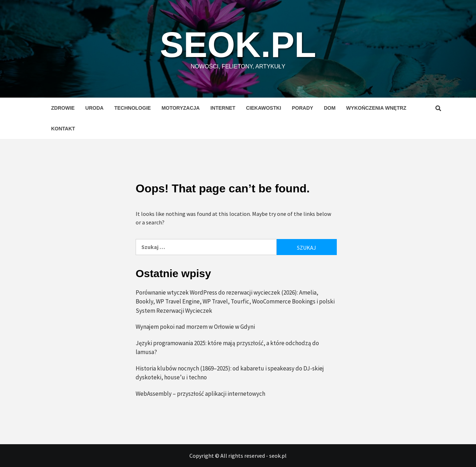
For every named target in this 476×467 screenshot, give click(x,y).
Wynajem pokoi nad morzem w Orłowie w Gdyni (195, 327)
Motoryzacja (181, 108)
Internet (223, 108)
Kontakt (63, 129)
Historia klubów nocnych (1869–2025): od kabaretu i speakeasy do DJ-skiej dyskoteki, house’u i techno (230, 373)
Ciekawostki (264, 108)
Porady (303, 108)
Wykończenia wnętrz (376, 108)
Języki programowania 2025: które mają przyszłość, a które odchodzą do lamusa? (227, 348)
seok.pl (238, 45)
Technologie (133, 108)
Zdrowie (63, 108)
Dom (330, 108)
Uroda (95, 108)
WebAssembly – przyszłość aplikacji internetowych (200, 394)
